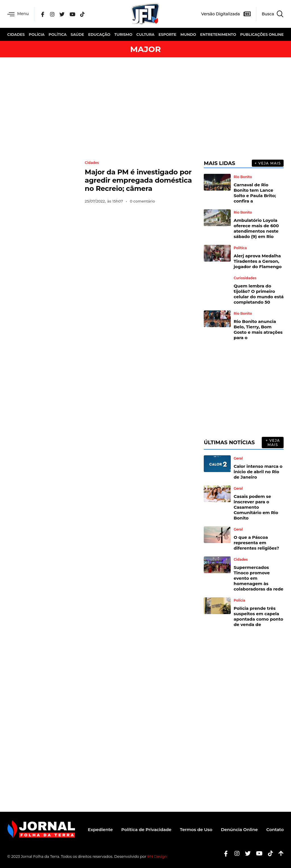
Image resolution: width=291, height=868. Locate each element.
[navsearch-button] (270, 14)
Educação (99, 34)
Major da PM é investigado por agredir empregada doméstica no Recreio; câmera (138, 180)
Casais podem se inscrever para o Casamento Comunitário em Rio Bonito (256, 507)
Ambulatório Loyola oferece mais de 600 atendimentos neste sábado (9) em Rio (256, 228)
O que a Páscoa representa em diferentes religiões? (256, 543)
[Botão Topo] (279, 853)
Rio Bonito (243, 177)
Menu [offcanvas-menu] (18, 14)
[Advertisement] (145, 108)
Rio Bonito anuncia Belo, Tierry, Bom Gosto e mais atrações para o (258, 329)
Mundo (188, 34)
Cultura (145, 34)
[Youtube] (257, 853)
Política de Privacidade (146, 830)
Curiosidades (245, 278)
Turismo (123, 34)
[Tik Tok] (82, 14)
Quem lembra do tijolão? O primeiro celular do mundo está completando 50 (259, 294)
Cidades (16, 34)
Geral (238, 458)
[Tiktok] (268, 853)
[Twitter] (62, 14)
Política (58, 34)
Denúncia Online (239, 830)
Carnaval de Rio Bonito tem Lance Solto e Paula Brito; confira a (255, 193)
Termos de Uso (196, 830)
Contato (275, 830)
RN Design (157, 856)
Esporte (168, 34)
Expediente (100, 830)
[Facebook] (43, 14)
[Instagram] (53, 14)
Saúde (77, 34)
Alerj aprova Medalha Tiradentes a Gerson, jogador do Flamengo (258, 261)
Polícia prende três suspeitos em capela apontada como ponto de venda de (258, 616)
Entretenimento (218, 34)
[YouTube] (72, 14)
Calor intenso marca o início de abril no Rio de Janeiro (258, 472)
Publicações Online (262, 34)
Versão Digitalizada (221, 14)
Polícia (37, 34)
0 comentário (142, 201)
